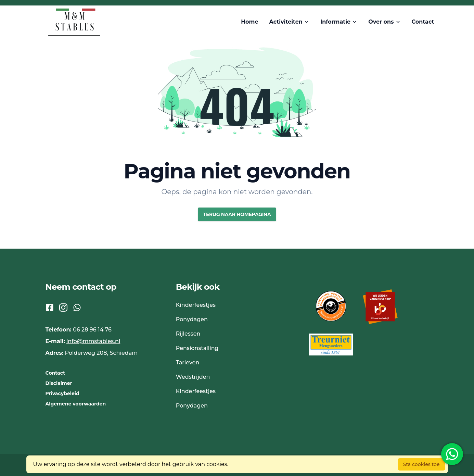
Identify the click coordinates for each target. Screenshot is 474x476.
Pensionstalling (197, 348)
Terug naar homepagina (237, 214)
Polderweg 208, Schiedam (101, 353)
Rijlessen (188, 334)
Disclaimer (59, 383)
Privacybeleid (62, 393)
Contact (55, 373)
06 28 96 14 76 (92, 330)
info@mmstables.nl (93, 341)
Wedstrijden (193, 377)
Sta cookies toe (421, 464)
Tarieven (188, 362)
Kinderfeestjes (196, 305)
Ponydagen (192, 319)
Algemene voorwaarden (76, 404)
